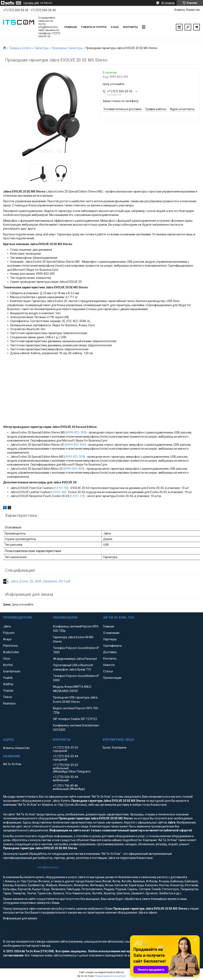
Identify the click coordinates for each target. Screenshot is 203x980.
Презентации (112, 678)
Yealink (8, 678)
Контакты (130, 27)
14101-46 (59, 492)
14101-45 (61, 488)
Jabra (7, 626)
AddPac (8, 684)
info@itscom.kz (48, 867)
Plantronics (10, 646)
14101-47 (77, 496)
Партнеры (110, 639)
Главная (71, 27)
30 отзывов (168, 3)
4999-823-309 (76, 432)
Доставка (110, 652)
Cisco (7, 659)
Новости (109, 665)
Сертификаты (112, 646)
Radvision (9, 703)
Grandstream (12, 671)
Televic (8, 697)
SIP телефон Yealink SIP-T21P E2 (75, 719)
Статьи (108, 671)
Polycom (9, 633)
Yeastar (8, 691)
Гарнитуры (41, 48)
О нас (115, 27)
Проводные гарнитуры (67, 48)
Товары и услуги (94, 27)
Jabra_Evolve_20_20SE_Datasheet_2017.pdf (40, 581)
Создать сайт (31, 3)
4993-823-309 (75, 457)
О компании (111, 633)
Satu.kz (120, 972)
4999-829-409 (75, 445)
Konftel (8, 665)
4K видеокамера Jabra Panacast (75, 659)
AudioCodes (11, 652)
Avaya (7, 639)
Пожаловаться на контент (110, 976)
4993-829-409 (74, 469)
